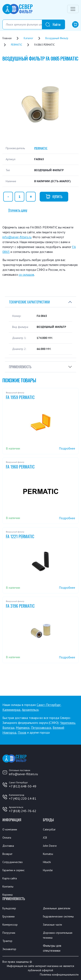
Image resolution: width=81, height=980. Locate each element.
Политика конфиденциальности (59, 974)
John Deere (50, 846)
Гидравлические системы (58, 916)
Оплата (7, 838)
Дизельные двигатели (57, 908)
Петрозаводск (41, 728)
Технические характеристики (29, 302)
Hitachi (47, 862)
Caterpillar (49, 829)
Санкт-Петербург (49, 705)
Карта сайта (10, 878)
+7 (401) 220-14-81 (23, 798)
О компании (10, 829)
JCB (45, 838)
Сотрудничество (13, 862)
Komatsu (48, 854)
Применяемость (20, 367)
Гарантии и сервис (13, 870)
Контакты (8, 886)
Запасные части (52, 925)
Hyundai (48, 870)
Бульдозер (9, 908)
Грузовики (9, 916)
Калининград (11, 710)
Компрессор (10, 925)
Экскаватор (9, 949)
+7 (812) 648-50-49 (23, 786)
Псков (22, 732)
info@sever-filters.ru (17, 237)
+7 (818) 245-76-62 (23, 811)
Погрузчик (9, 933)
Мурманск (23, 728)
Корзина (7, 895)
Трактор (7, 941)
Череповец (68, 723)
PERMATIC (41, 148)
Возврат (7, 854)
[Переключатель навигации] (73, 9)
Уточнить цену (18, 210)
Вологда (8, 728)
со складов (26, 274)
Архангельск (30, 710)
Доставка (8, 846)
